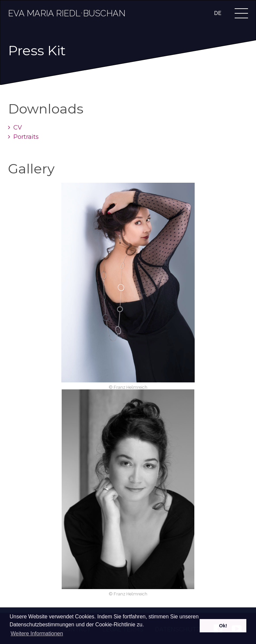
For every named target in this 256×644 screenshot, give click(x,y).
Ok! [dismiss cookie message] (223, 626)
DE (218, 13)
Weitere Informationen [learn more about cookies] (37, 634)
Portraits (23, 137)
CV (15, 127)
